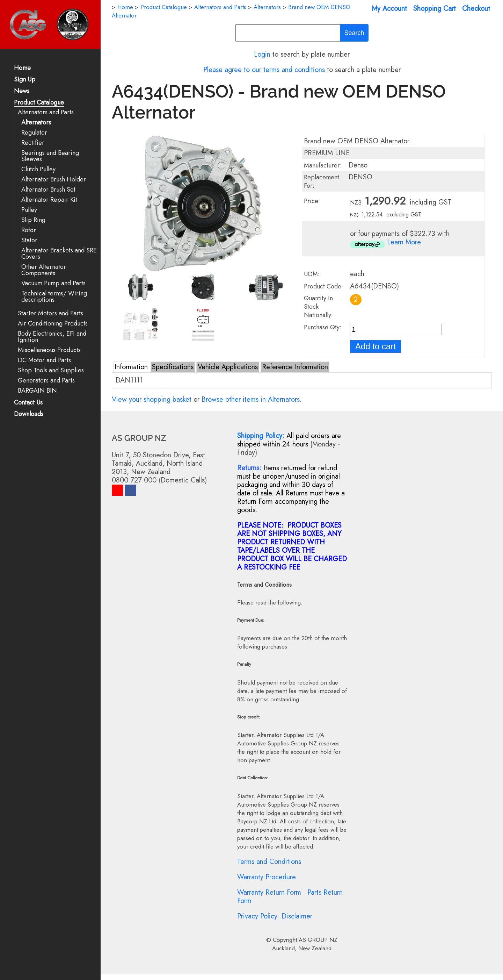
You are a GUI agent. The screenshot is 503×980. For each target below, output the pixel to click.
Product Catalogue (39, 103)
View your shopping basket (152, 399)
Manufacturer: (323, 165)
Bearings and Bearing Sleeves (50, 156)
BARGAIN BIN (37, 391)
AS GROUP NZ (318, 940)
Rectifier (33, 143)
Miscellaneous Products (49, 350)
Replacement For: (322, 181)
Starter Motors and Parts (50, 313)
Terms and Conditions (269, 862)
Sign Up (25, 80)
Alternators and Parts (46, 112)
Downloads (29, 414)
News (22, 91)
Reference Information (295, 367)
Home (22, 68)
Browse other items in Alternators (251, 399)
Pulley (29, 210)
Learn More (404, 242)
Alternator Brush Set (48, 190)
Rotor (29, 230)
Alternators (36, 123)
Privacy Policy (257, 916)
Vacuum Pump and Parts (53, 283)
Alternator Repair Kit (49, 200)
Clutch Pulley (38, 169)
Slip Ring (33, 220)
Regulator (34, 133)
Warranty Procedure (267, 877)
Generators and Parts (46, 381)
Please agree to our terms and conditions (264, 70)
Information (131, 367)
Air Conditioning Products (53, 324)
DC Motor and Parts (44, 360)
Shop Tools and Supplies (51, 370)
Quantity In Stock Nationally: (318, 307)
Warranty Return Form (269, 892)
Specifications (173, 367)
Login (262, 54)
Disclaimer (297, 916)
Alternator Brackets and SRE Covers (59, 254)
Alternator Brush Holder (54, 180)
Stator (29, 240)
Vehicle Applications (228, 367)
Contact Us (28, 403)
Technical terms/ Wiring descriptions (54, 297)
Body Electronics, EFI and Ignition (52, 337)
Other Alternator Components (44, 270)
